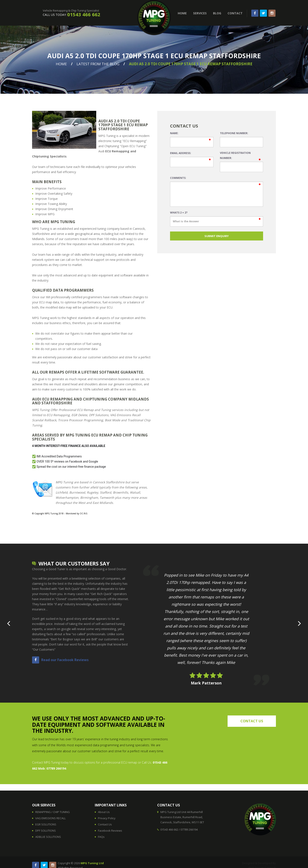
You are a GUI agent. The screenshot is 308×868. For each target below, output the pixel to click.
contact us (252, 721)
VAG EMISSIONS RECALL (50, 818)
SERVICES (200, 13)
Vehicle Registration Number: (235, 155)
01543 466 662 (84, 14)
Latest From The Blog (98, 64)
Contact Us (105, 824)
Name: (174, 133)
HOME (182, 13)
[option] (206, 625)
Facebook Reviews (110, 831)
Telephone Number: (234, 133)
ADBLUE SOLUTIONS (48, 837)
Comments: (178, 178)
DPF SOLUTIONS (46, 831)
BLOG (217, 13)
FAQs (101, 837)
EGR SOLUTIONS (46, 824)
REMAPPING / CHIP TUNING (53, 812)
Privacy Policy (107, 818)
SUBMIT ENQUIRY (217, 236)
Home (61, 64)
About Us (104, 812)
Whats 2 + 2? (179, 213)
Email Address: (181, 153)
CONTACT (235, 13)
